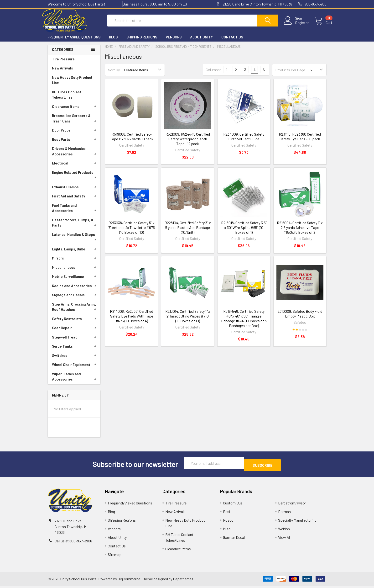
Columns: (213, 74)
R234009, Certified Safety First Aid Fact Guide (244, 141)
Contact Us (232, 41)
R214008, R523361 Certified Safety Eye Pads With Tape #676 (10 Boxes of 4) (132, 320)
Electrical (75, 167)
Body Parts (75, 144)
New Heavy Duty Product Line (72, 84)
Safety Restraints (75, 323)
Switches (75, 360)
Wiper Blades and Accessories (75, 381)
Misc (227, 531)
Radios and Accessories (75, 290)
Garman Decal (234, 539)
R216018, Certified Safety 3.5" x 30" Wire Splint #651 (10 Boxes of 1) (244, 232)
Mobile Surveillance (75, 281)
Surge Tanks (75, 350)
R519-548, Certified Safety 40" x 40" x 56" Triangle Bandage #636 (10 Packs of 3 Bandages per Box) (244, 323)
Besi (227, 514)
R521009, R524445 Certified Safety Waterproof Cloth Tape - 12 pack (188, 143)
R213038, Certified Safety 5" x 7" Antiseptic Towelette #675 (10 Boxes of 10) (132, 232)
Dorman (284, 514)
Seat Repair (75, 332)
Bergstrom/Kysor (292, 505)
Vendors (174, 41)
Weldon (284, 531)
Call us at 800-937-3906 (73, 543)
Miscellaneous (75, 272)
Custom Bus (233, 505)
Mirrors (75, 262)
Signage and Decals (75, 299)
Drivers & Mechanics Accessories (75, 156)
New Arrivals (62, 72)
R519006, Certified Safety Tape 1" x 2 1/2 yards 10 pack (132, 141)
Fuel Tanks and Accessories (75, 212)
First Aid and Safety (75, 200)
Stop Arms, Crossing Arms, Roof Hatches (75, 311)
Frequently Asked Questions (74, 41)
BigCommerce (129, 581)
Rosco (228, 522)
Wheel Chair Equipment (75, 369)
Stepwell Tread (75, 341)
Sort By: (115, 74)
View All (284, 539)
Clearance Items (75, 111)
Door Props (75, 134)
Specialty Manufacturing (297, 522)
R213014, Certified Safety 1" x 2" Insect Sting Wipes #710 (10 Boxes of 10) (188, 320)
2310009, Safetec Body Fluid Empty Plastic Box (300, 318)
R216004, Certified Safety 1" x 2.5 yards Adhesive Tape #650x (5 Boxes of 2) (300, 232)
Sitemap (115, 557)
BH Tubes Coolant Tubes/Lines (67, 99)
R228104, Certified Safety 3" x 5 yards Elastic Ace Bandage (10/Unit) (188, 232)
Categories (63, 54)
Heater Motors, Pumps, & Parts (75, 227)
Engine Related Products (75, 179)
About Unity (201, 41)
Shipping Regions (142, 41)
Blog (113, 41)
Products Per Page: (291, 74)
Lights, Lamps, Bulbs (75, 253)
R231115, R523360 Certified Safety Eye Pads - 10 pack (300, 141)
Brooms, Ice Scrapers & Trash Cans (75, 123)
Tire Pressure (63, 63)
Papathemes (183, 581)
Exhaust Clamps (75, 191)
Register (296, 26)
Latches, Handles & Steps (75, 241)
